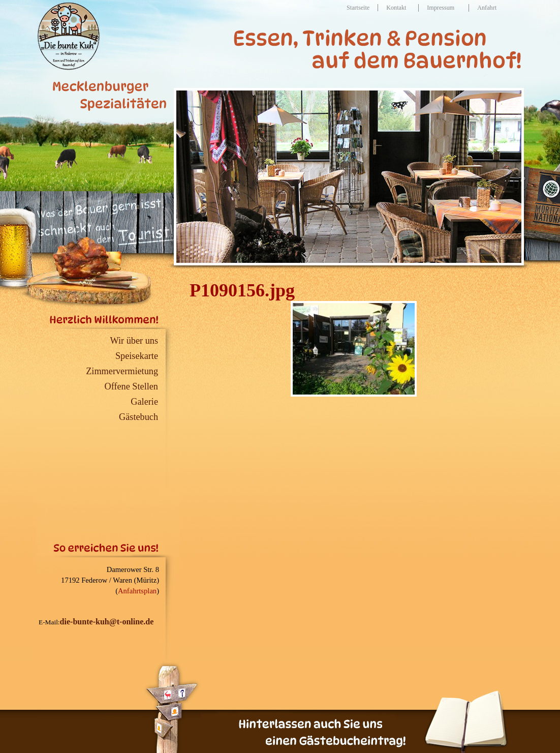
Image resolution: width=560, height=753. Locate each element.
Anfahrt (487, 8)
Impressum (441, 8)
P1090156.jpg (242, 290)
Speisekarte (137, 356)
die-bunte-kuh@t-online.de (107, 622)
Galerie (144, 402)
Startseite (358, 8)
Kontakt (396, 8)
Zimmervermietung (122, 371)
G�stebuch (460, 721)
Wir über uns (134, 341)
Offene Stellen (132, 386)
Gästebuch (138, 417)
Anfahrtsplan (137, 591)
